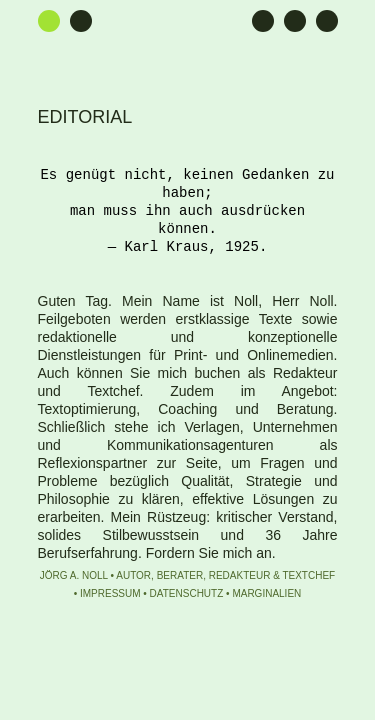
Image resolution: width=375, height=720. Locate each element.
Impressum (110, 593)
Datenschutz (187, 593)
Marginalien (266, 593)
